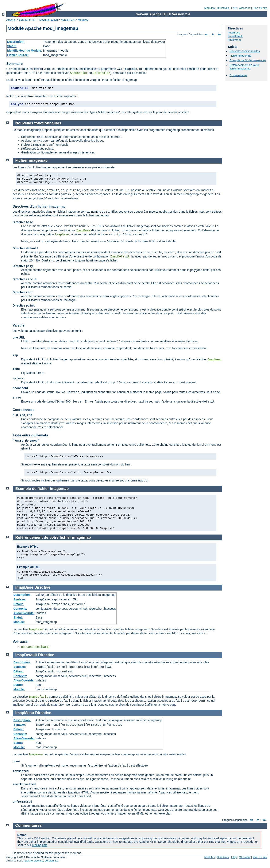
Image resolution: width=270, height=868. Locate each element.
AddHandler (79, 73)
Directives (223, 8)
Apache (11, 20)
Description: (16, 42)
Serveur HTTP (28, 20)
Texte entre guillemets (30, 435)
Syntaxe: (20, 599)
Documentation (49, 20)
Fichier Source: (18, 55)
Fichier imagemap (240, 56)
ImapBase (234, 33)
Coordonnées (24, 410)
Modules (209, 8)
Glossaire (245, 8)
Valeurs (19, 325)
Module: (19, 622)
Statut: (12, 46)
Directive (42, 587)
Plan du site (260, 8)
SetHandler (101, 73)
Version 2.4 (68, 20)
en (207, 34)
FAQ (234, 8)
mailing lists (40, 845)
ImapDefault (235, 36)
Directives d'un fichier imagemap (39, 206)
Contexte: (20, 609)
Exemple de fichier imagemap (248, 60)
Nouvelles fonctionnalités (245, 51)
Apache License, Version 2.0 (41, 861)
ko (219, 34)
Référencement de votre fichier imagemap (244, 67)
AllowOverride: (24, 613)
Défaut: (19, 604)
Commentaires (238, 75)
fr (213, 34)
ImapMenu (234, 40)
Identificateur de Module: (25, 51)
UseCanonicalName (35, 647)
